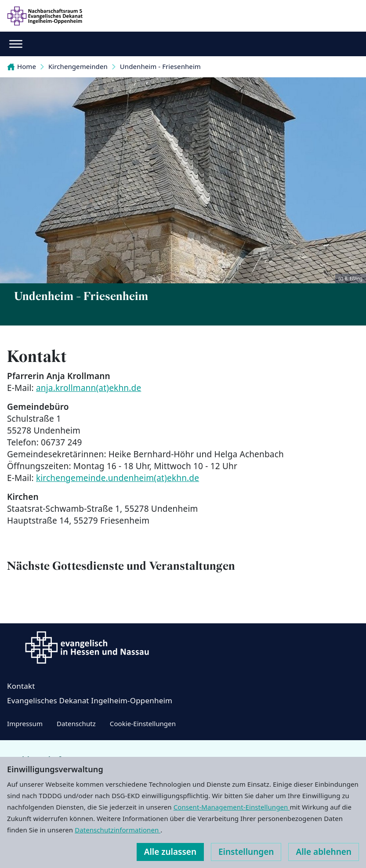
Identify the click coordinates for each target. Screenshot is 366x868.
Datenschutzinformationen (118, 830)
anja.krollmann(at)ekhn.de (89, 388)
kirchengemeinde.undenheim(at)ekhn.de (118, 478)
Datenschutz (76, 723)
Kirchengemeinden (78, 66)
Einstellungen (246, 852)
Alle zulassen (170, 852)
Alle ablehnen (324, 852)
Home (22, 66)
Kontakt (21, 686)
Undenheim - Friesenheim (160, 66)
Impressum (25, 723)
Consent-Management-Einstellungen (232, 807)
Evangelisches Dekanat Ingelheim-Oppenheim (90, 700)
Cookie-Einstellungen (143, 723)
